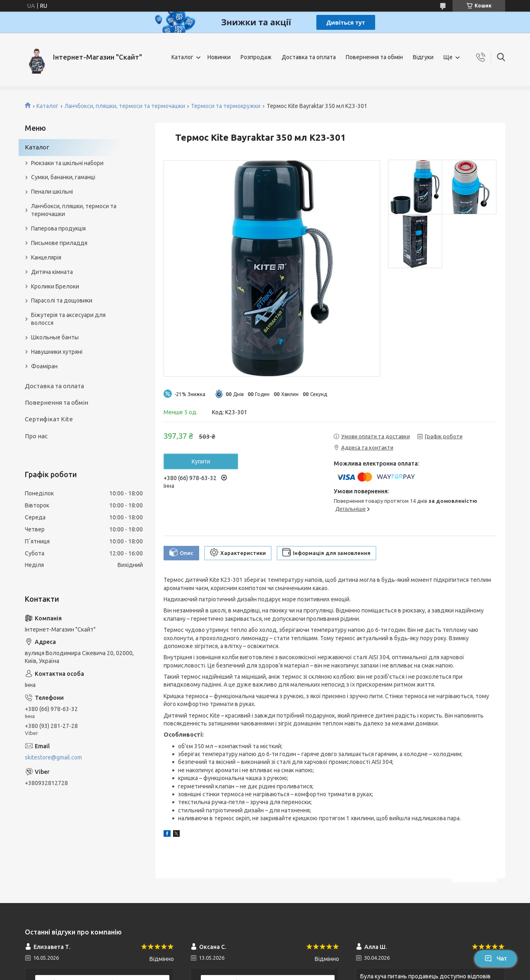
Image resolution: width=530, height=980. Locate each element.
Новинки (219, 57)
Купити (201, 461)
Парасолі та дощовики (62, 300)
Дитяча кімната (52, 272)
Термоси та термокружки (226, 106)
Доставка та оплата (309, 57)
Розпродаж (256, 57)
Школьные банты (55, 337)
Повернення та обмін (374, 57)
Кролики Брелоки (55, 286)
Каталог (182, 57)
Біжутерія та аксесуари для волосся (68, 319)
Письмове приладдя (59, 243)
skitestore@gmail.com (53, 757)
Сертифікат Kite (49, 419)
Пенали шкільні (52, 192)
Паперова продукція (58, 228)
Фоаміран (44, 366)
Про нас (36, 436)
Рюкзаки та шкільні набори (67, 163)
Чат (496, 958)
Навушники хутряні (57, 352)
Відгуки (423, 57)
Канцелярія (46, 257)
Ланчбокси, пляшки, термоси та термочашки (125, 106)
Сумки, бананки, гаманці (63, 177)
